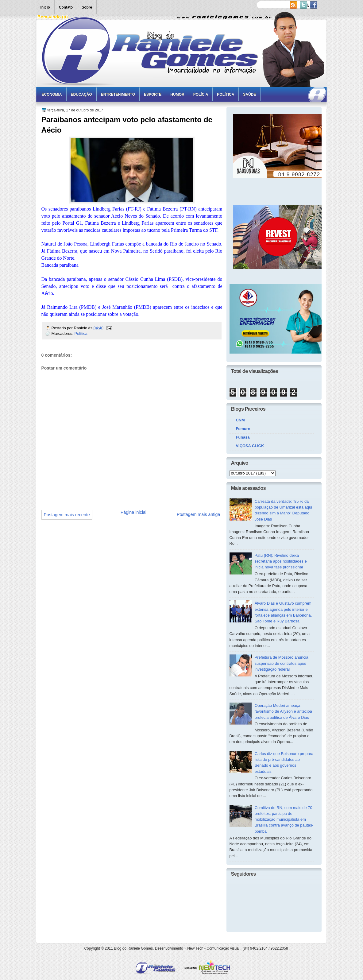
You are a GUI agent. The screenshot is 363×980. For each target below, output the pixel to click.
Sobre (87, 7)
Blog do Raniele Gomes (133, 948)
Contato (66, 7)
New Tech (195, 948)
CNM (240, 420)
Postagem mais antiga (198, 514)
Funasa (243, 437)
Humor (177, 95)
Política (226, 95)
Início (45, 7)
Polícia (201, 95)
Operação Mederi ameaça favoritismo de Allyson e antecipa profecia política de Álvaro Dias (283, 711)
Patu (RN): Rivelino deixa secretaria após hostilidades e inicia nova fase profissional (281, 561)
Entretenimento (118, 95)
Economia (52, 95)
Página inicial (133, 512)
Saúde (249, 95)
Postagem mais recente (67, 515)
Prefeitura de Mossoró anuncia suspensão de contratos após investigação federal (282, 663)
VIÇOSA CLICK (250, 446)
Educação (81, 95)
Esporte (153, 95)
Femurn (243, 429)
